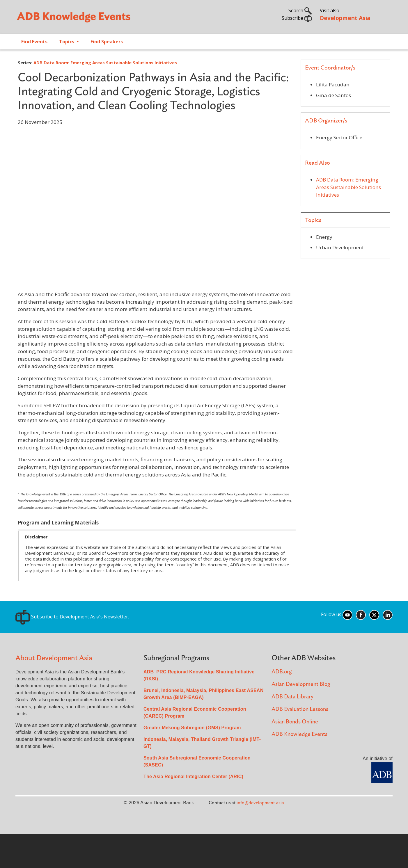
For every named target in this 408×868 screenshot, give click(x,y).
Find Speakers (107, 42)
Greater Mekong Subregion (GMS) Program (192, 728)
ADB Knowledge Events (299, 734)
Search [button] (300, 10)
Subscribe (297, 18)
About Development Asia (54, 658)
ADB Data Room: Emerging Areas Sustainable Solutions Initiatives (105, 63)
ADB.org (282, 672)
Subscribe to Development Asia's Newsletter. (72, 617)
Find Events (34, 42)
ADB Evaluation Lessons (300, 709)
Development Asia (345, 18)
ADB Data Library (292, 697)
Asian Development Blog (301, 684)
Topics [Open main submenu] (67, 42)
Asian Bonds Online (295, 722)
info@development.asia (260, 803)
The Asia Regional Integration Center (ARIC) (193, 777)
